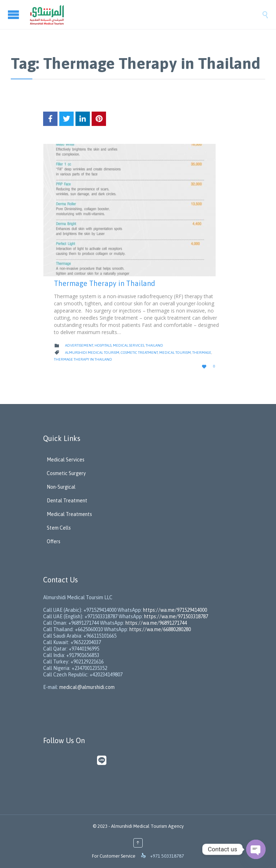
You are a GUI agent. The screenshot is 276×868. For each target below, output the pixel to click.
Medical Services (128, 345)
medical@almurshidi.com (87, 687)
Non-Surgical (61, 487)
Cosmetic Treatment (139, 353)
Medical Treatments (69, 514)
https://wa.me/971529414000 (174, 610)
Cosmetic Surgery (66, 473)
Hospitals (103, 345)
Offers (54, 541)
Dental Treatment (67, 501)
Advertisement (79, 345)
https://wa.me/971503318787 (176, 616)
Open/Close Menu (14, 15)
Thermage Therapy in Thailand (105, 283)
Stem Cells (59, 528)
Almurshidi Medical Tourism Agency (147, 826)
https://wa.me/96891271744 (156, 623)
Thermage (202, 353)
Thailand (154, 345)
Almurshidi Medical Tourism (92, 353)
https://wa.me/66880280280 (160, 629)
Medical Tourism (175, 353)
